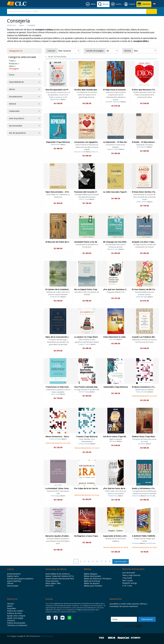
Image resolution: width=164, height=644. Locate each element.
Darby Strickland (142, 392)
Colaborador (14, 111)
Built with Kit (133, 626)
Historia (10, 604)
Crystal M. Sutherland (113, 102)
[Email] (124, 619)
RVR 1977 (50, 586)
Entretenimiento (14, 574)
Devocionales (13, 586)
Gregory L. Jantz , (84, 344)
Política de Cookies (15, 611)
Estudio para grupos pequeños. (20, 579)
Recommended (15, 126)
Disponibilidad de (16, 82)
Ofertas (10, 583)
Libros (22, 25)
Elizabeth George (130, 583)
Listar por (51, 51)
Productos (11, 25)
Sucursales (11, 608)
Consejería (31, 25)
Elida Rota (150, 496)
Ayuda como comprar (16, 616)
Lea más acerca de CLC (85, 612)
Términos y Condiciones (17, 625)
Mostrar (128, 51)
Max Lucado (128, 580)
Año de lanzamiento (17, 133)
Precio (12, 75)
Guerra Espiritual (14, 581)
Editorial (12, 104)
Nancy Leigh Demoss (131, 575)
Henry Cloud (55, 394)
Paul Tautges (55, 496)
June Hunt (113, 339)
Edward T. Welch (113, 149)
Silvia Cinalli (95, 152)
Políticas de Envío (14, 613)
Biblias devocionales (92, 576)
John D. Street (84, 199)
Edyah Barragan (142, 297)
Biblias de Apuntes (92, 583)
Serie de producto (17, 118)
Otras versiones (52, 581)
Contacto (11, 620)
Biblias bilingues (91, 574)
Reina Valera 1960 (53, 583)
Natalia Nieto (55, 144)
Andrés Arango (84, 392)
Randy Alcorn (113, 496)
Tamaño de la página (95, 51)
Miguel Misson (55, 99)
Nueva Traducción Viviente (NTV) (60, 576)
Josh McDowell (151, 543)
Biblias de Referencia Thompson (98, 579)
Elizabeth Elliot (55, 297)
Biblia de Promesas (92, 581)
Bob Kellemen (142, 147)
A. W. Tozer (127, 586)
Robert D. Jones (113, 249)
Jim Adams (142, 444)
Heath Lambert (142, 202)
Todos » (12, 61)
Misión (10, 606)
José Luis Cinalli (80, 152)
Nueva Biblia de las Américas (58, 574)
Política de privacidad (16, 623)
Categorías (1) (16, 51)
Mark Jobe (113, 441)
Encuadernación (16, 97)
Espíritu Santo (13, 576)
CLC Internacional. (47, 636)
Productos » (14, 64)
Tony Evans (127, 578)
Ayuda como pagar (15, 618)
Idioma (12, 89)
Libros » (12, 66)
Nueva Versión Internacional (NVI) (60, 579)
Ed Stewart (136, 543)
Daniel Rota (136, 496)
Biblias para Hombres (93, 586)
